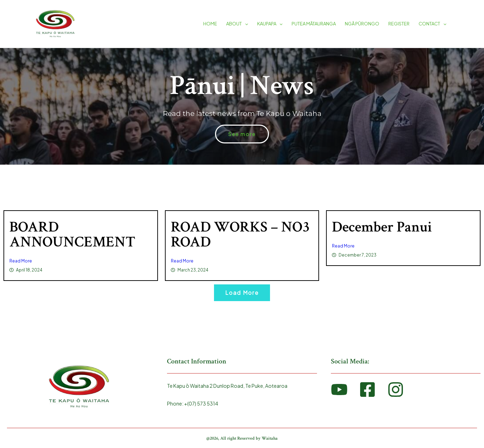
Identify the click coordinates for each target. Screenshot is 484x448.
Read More (21, 261)
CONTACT (433, 24)
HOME (210, 24)
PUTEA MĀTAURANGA (314, 24)
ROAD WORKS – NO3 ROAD (240, 234)
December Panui (382, 227)
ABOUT (237, 24)
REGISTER (399, 24)
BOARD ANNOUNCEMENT (72, 234)
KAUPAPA (270, 24)
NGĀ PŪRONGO (362, 24)
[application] (245, 24)
